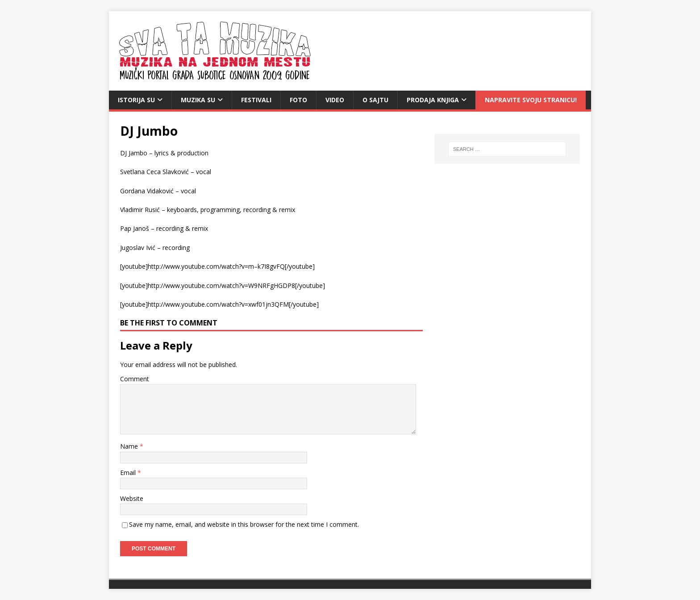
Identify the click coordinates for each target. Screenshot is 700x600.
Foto (298, 100)
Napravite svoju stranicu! (531, 100)
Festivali (256, 100)
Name (130, 446)
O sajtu (375, 100)
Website (132, 498)
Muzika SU (198, 100)
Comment (135, 379)
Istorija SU (136, 100)
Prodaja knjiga (433, 100)
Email (129, 473)
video (335, 100)
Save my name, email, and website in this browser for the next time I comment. (244, 524)
